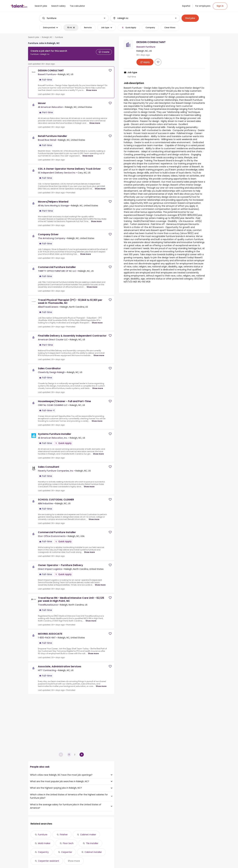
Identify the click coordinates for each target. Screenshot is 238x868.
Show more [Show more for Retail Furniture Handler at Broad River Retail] (88, 153)
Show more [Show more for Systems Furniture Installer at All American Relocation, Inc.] (98, 451)
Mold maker (44, 843)
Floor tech (68, 843)
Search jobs (34, 37)
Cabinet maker (88, 835)
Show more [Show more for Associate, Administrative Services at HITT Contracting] (101, 684)
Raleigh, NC (47, 37)
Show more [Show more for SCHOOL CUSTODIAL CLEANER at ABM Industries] (94, 517)
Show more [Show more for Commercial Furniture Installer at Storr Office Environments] (89, 550)
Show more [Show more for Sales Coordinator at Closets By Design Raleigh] (98, 386)
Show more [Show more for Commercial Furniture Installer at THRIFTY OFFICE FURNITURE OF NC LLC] (92, 285)
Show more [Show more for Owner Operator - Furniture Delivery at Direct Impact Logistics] (100, 583)
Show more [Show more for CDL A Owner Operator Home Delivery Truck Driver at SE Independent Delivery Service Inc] (100, 186)
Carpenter (67, 852)
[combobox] (74, 18)
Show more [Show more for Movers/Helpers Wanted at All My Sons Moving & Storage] (96, 219)
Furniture (43, 835)
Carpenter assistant (48, 861)
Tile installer (92, 843)
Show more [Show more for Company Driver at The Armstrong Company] (85, 252)
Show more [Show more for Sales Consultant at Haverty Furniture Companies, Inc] (89, 484)
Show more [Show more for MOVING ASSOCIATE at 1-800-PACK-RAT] (93, 651)
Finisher (64, 835)
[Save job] (110, 68)
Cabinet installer (93, 852)
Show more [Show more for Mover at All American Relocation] (95, 121)
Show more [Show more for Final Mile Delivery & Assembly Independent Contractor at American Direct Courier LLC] (99, 353)
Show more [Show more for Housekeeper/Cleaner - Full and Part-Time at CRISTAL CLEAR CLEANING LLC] (97, 419)
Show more (74, 861)
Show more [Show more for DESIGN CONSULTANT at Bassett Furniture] (91, 88)
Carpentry (43, 852)
